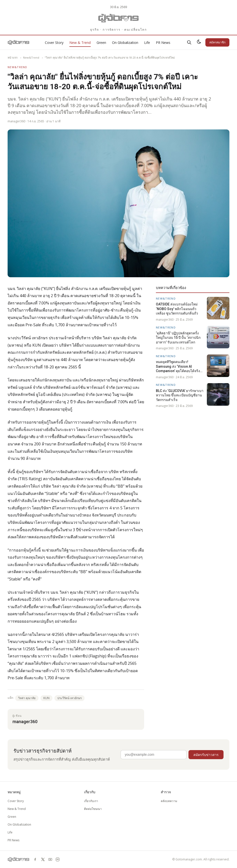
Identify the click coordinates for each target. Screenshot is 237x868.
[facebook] (36, 859)
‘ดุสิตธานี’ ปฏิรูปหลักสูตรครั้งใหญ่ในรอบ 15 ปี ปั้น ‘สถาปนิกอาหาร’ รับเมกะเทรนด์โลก (178, 338)
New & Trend (80, 43)
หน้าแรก (13, 57)
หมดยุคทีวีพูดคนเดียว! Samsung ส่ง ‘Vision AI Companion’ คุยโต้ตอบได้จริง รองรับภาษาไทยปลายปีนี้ (178, 366)
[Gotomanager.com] (118, 18)
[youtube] (50, 859)
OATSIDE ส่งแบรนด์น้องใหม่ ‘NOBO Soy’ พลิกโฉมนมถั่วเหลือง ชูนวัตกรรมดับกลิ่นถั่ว (177, 309)
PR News (163, 43)
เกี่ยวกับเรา (91, 801)
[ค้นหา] (189, 42)
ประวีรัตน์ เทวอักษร (69, 698)
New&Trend (31, 57)
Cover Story (54, 43)
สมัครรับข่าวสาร (206, 755)
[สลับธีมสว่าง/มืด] (199, 42)
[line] (58, 859)
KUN (46, 698)
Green (101, 43)
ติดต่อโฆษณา (93, 809)
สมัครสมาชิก (217, 42)
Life (147, 43)
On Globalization (125, 43)
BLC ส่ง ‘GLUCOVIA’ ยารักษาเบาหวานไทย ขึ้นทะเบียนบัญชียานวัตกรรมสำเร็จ (180, 395)
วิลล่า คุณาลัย (27, 698)
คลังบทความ (169, 801)
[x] (43, 859)
